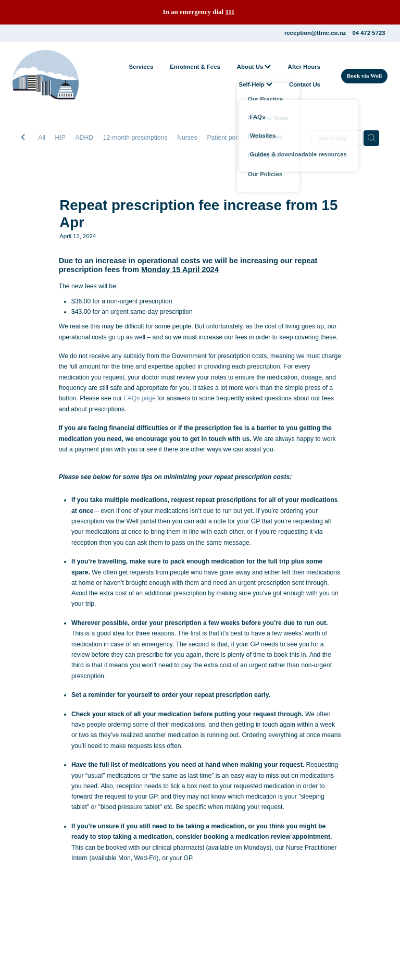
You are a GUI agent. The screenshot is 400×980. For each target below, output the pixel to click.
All (42, 138)
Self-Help (256, 84)
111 (230, 12)
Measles (266, 138)
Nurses (187, 138)
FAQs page (140, 398)
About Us (254, 67)
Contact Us (305, 84)
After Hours (304, 67)
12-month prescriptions (135, 138)
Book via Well (364, 76)
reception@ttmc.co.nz (315, 33)
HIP (60, 138)
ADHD (84, 138)
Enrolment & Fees (195, 67)
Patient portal (226, 138)
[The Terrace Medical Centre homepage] (50, 76)
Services (141, 67)
